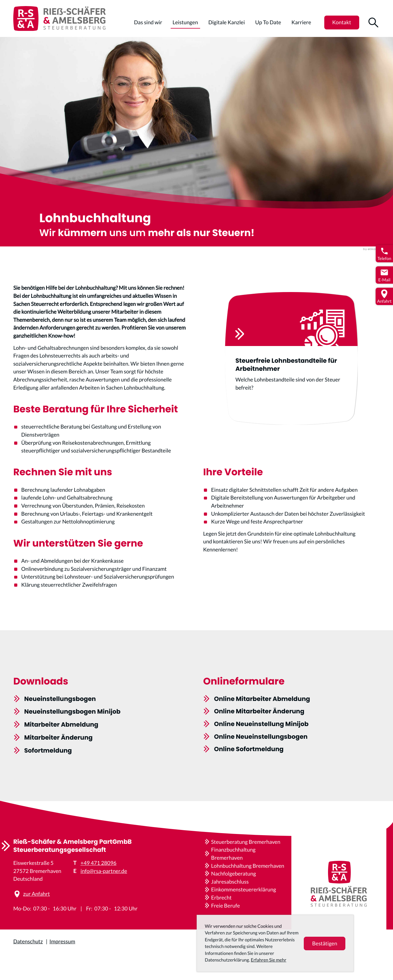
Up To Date (268, 22)
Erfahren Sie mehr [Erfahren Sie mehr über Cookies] (269, 960)
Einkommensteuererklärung (244, 889)
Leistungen (185, 22)
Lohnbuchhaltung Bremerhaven (248, 866)
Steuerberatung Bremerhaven (246, 842)
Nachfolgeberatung (233, 874)
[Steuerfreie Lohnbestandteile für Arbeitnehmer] (305, 366)
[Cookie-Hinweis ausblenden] (325, 944)
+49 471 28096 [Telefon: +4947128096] (99, 863)
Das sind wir (148, 22)
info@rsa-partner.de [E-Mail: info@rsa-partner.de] (104, 871)
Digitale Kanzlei (227, 22)
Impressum (62, 941)
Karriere (301, 22)
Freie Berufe (226, 906)
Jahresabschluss (230, 882)
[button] (342, 23)
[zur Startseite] (59, 19)
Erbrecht (221, 897)
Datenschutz (28, 941)
